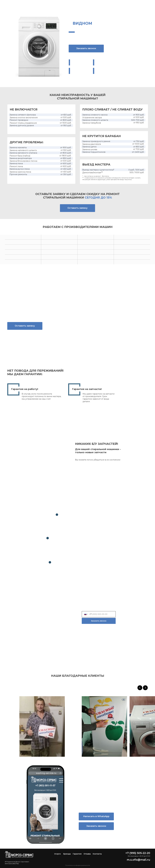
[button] (86, 49)
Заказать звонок (99, 621)
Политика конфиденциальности (78, 865)
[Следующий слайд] (145, 688)
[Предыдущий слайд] (140, 688)
